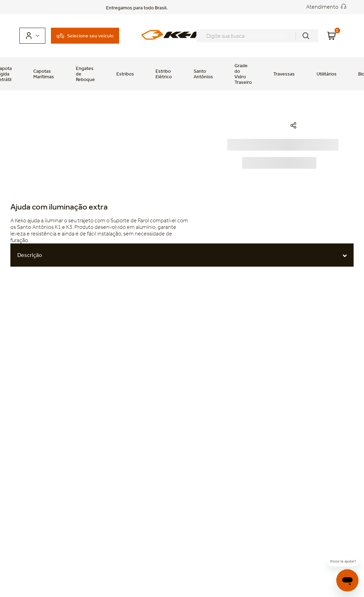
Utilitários (327, 74)
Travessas (284, 74)
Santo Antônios (203, 74)
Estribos (125, 74)
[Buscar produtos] (306, 36)
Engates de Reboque (85, 74)
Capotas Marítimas (44, 74)
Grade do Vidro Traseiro (243, 74)
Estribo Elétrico (164, 74)
